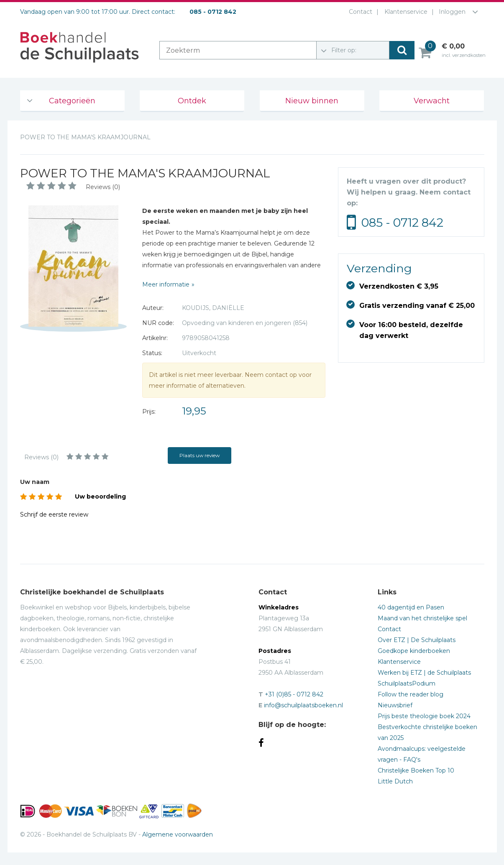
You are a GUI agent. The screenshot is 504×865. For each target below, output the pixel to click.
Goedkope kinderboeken (414, 651)
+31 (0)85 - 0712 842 (294, 694)
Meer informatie (166, 284)
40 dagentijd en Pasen (411, 607)
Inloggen (452, 12)
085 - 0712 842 (402, 223)
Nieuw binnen (312, 101)
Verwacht (432, 101)
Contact (359, 12)
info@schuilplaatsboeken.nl (303, 705)
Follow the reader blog (411, 694)
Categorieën (72, 101)
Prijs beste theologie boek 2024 (424, 716)
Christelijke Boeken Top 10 (416, 770)
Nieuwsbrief (395, 705)
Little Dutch (395, 781)
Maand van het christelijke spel (422, 618)
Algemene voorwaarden (178, 834)
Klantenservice (404, 12)
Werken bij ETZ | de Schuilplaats (424, 673)
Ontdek (192, 101)
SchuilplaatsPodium (407, 683)
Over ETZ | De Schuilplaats (417, 640)
